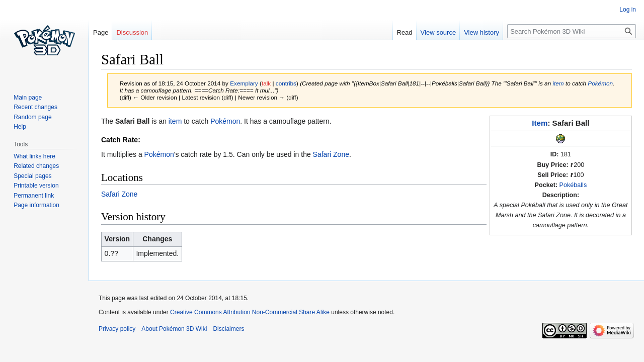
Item (540, 123)
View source (438, 32)
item (558, 83)
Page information (36, 205)
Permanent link (34, 196)
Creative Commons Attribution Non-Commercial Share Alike (250, 312)
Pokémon (600, 83)
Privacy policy (117, 329)
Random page (32, 117)
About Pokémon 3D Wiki (174, 329)
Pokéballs (573, 185)
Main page (28, 98)
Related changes (36, 166)
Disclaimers (228, 329)
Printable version (36, 186)
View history (481, 32)
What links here (34, 156)
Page (101, 32)
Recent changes (35, 107)
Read (405, 32)
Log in (628, 10)
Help (20, 127)
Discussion (132, 32)
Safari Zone (331, 154)
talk (266, 83)
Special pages (32, 176)
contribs (286, 83)
